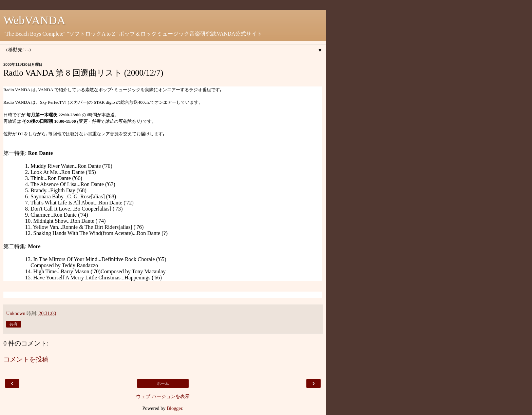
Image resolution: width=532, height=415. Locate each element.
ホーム (163, 383)
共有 (14, 324)
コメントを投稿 (26, 359)
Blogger (174, 408)
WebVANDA (34, 20)
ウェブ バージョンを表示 (163, 396)
